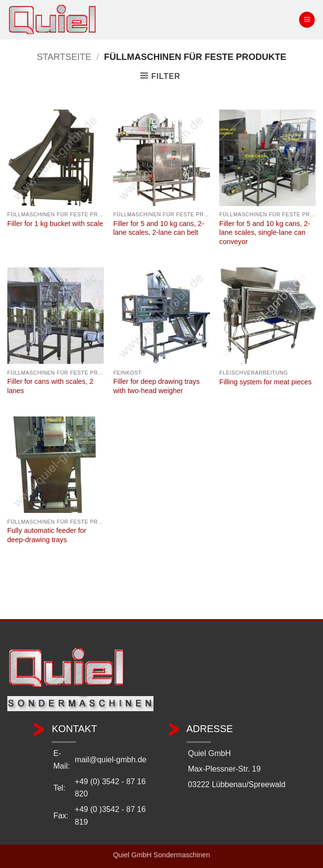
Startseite (64, 57)
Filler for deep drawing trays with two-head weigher (156, 386)
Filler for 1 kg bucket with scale (55, 224)
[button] (307, 20)
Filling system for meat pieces (266, 382)
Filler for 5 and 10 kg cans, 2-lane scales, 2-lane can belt (158, 228)
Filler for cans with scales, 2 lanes (50, 386)
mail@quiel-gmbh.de (111, 760)
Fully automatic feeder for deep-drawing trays (47, 535)
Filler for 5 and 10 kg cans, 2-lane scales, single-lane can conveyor (265, 233)
